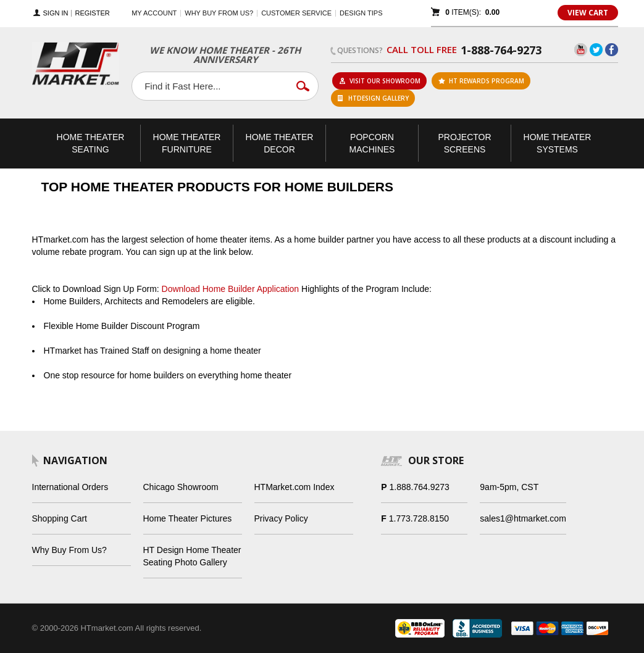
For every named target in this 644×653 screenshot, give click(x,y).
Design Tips (361, 13)
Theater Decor (280, 143)
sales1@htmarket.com (523, 518)
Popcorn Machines (372, 143)
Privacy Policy (281, 518)
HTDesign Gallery (373, 98)
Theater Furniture (187, 143)
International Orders (70, 487)
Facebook (612, 50)
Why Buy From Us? (69, 550)
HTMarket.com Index (295, 487)
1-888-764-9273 (501, 50)
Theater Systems (558, 143)
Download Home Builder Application (231, 289)
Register (92, 13)
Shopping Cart (60, 518)
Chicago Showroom (181, 487)
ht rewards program (481, 81)
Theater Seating (91, 143)
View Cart (588, 13)
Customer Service (296, 13)
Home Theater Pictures (188, 518)
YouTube (581, 50)
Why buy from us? (219, 13)
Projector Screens (464, 143)
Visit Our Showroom (380, 81)
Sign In (56, 13)
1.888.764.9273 (420, 487)
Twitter (596, 50)
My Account (154, 13)
